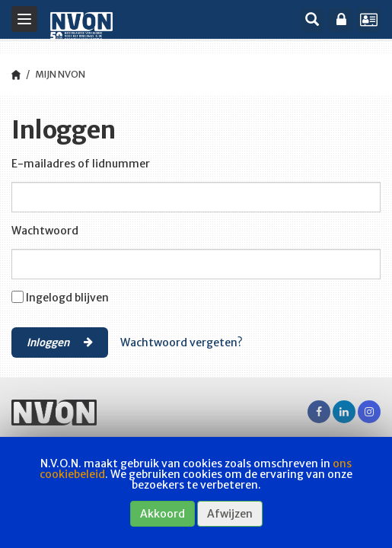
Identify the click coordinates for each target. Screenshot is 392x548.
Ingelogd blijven (67, 298)
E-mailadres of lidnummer (81, 164)
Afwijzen (230, 514)
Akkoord (163, 514)
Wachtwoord (45, 231)
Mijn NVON (60, 74)
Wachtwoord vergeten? (182, 342)
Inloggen (60, 342)
